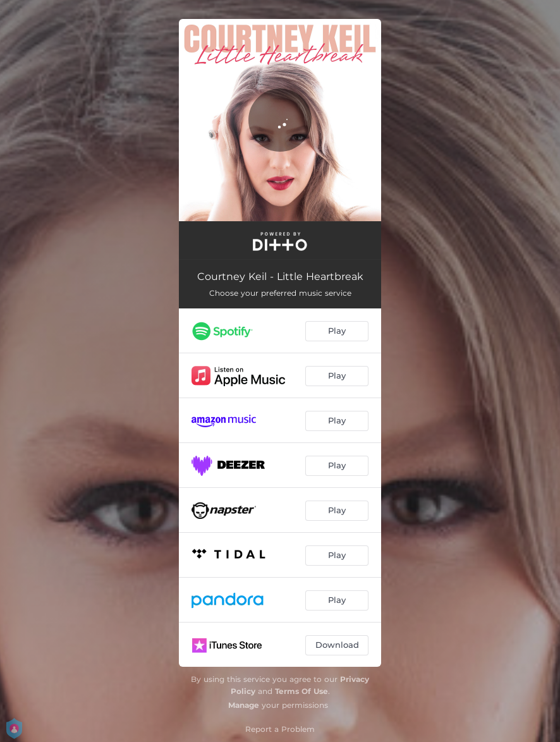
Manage (244, 705)
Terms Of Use (301, 691)
